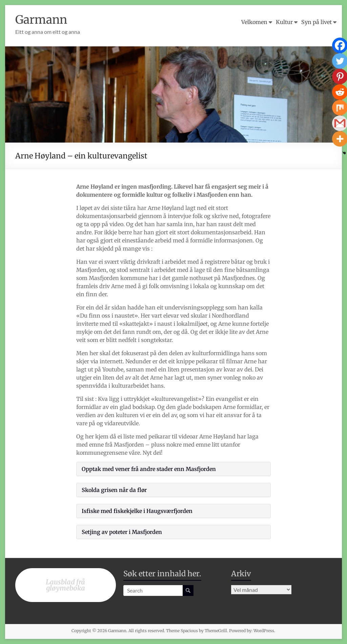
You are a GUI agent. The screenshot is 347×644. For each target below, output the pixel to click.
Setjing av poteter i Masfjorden (122, 532)
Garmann (43, 19)
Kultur (284, 22)
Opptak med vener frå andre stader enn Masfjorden (149, 469)
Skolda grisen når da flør (114, 490)
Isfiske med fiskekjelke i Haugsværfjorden (137, 511)
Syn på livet (317, 22)
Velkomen (254, 22)
